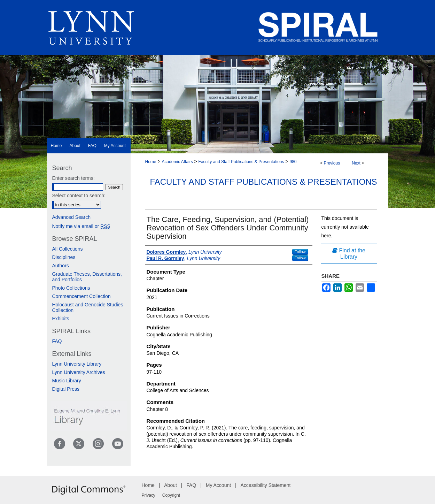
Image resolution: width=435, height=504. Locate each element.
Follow (300, 252)
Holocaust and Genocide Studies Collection (88, 307)
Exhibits (61, 319)
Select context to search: (79, 196)
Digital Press (66, 389)
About (170, 485)
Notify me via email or (81, 226)
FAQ (57, 341)
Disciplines (64, 257)
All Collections (68, 249)
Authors (61, 266)
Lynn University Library (77, 364)
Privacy (149, 495)
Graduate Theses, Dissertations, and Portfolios (87, 277)
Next (356, 163)
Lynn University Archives (79, 372)
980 (293, 162)
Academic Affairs (177, 162)
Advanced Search (72, 217)
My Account (218, 485)
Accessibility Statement (266, 485)
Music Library (67, 381)
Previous (332, 163)
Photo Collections (71, 288)
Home (151, 162)
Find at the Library (349, 254)
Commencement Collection (81, 296)
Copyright (171, 495)
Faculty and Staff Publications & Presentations (241, 162)
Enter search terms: (73, 178)
